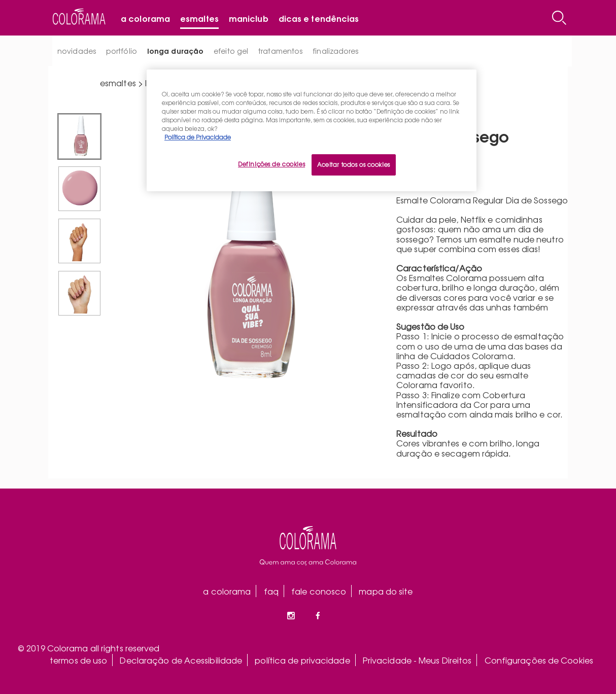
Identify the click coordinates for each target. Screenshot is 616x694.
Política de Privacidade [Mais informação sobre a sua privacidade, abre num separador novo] (198, 137)
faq (271, 591)
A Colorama (145, 18)
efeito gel (231, 51)
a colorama (227, 591)
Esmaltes (199, 18)
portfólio (122, 51)
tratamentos (280, 51)
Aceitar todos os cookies (354, 164)
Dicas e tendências (319, 18)
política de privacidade (302, 660)
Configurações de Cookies (539, 660)
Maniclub (249, 18)
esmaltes (118, 83)
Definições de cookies (271, 164)
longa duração (175, 50)
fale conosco (319, 591)
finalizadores (335, 51)
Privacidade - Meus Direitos (417, 660)
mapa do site (386, 591)
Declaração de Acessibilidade (181, 660)
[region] (312, 130)
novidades (77, 51)
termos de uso (78, 660)
